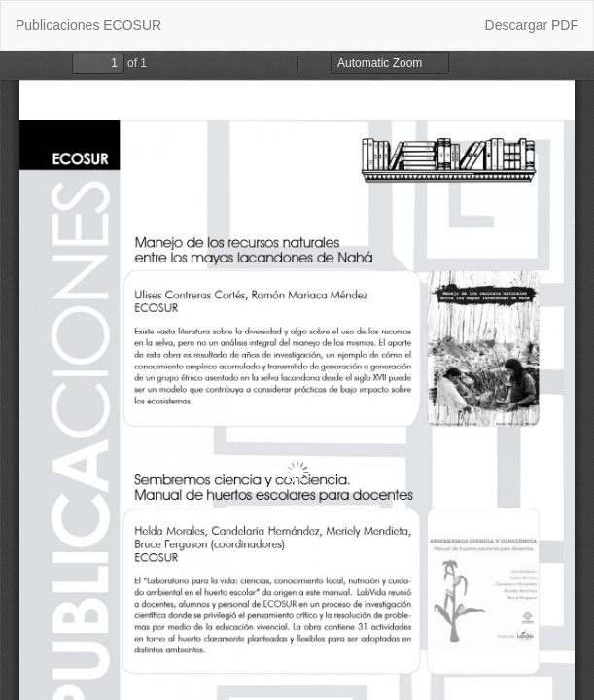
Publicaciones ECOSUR (88, 25)
